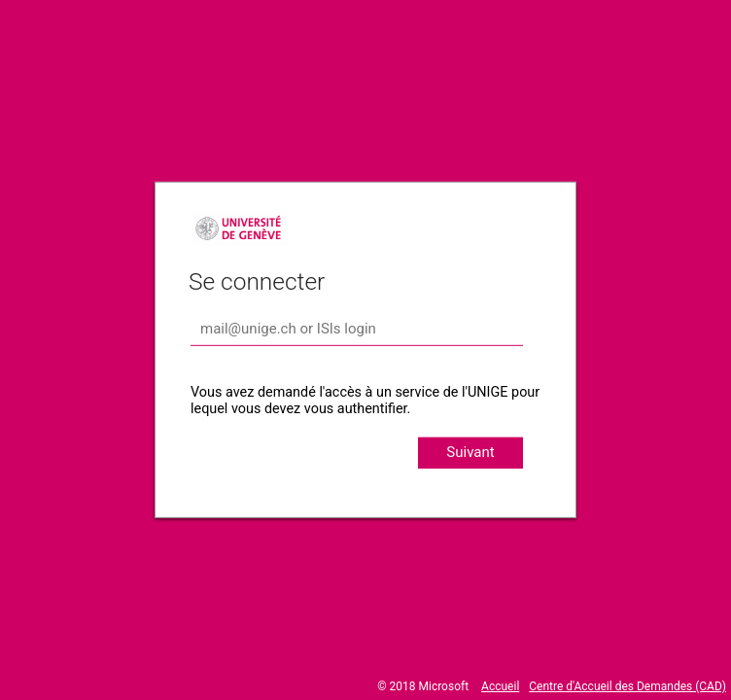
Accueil (500, 686)
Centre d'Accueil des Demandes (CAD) (627, 686)
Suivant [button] (470, 452)
